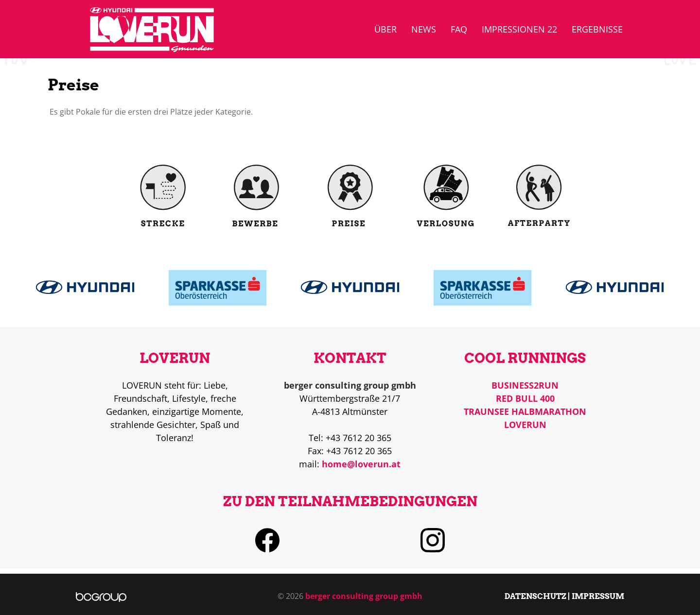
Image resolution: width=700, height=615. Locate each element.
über (385, 29)
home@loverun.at (361, 464)
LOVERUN (525, 425)
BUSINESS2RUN (525, 385)
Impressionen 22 (519, 29)
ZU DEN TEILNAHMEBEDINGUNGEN (350, 501)
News (424, 29)
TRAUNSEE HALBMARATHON (525, 411)
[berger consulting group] (101, 596)
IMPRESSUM (598, 596)
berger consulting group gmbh (364, 596)
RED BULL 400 (525, 398)
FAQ (459, 29)
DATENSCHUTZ (535, 596)
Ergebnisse (597, 29)
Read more (85, 282)
